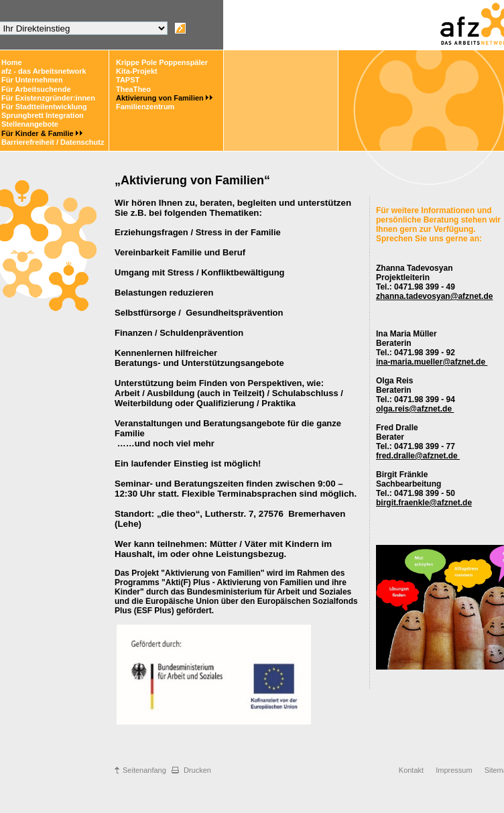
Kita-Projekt (137, 71)
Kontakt (411, 770)
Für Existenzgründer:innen (48, 98)
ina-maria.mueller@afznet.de (432, 362)
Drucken (197, 770)
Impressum (454, 770)
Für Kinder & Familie (38, 133)
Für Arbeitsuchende (36, 89)
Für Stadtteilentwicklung (44, 107)
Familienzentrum (145, 107)
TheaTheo (133, 89)
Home (12, 62)
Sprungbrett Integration (43, 115)
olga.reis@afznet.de (415, 409)
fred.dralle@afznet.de (418, 456)
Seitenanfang (144, 770)
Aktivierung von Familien (160, 98)
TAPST (128, 80)
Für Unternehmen (32, 80)
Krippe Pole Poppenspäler (162, 62)
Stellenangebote (30, 124)
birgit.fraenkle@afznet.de (424, 503)
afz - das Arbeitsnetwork (44, 71)
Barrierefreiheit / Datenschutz (53, 142)
